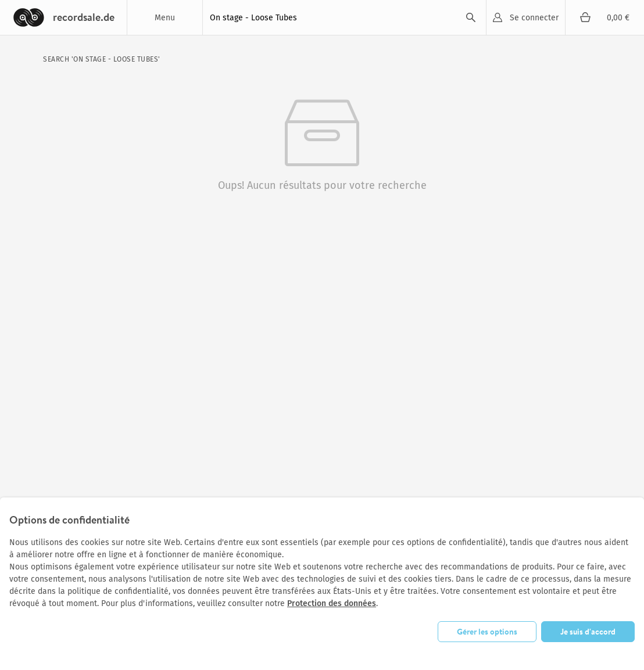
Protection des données (332, 603)
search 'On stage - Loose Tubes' (102, 59)
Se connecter (534, 18)
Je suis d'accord (588, 632)
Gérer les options (487, 632)
